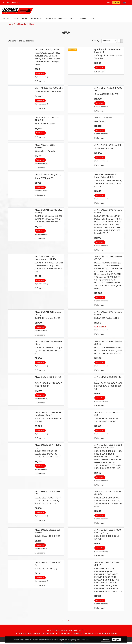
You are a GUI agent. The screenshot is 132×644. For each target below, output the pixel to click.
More (92, 19)
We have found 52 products (21, 41)
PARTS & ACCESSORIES (56, 19)
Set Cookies (106, 640)
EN (126, 3)
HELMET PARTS (20, 19)
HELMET (7, 19)
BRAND (73, 19)
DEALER (83, 19)
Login (108, 3)
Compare (41, 81)
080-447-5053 (13, 3)
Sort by (97, 41)
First (64, 620)
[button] (98, 19)
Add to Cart (40, 73)
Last (68, 620)
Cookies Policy (84, 640)
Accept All (117, 640)
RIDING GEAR (36, 19)
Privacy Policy (72, 640)
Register (116, 3)
